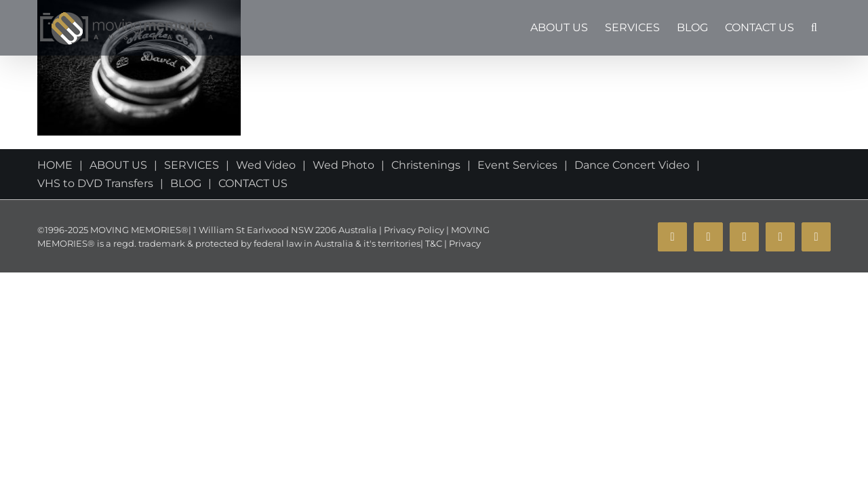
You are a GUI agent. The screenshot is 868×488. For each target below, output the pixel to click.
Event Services (517, 165)
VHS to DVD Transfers (95, 183)
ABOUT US (118, 165)
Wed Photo (343, 165)
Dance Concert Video (632, 165)
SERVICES (192, 165)
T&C (433, 243)
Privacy (464, 243)
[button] (831, 28)
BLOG (186, 183)
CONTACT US (253, 183)
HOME (55, 165)
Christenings (426, 165)
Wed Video (266, 165)
